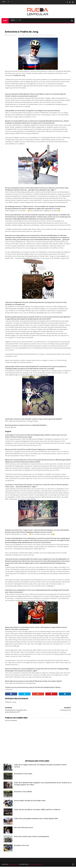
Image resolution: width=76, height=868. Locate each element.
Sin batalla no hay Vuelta (23, 775)
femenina (36, 36)
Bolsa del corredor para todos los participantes (32, 838)
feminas (42, 36)
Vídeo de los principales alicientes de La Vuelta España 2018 (36, 820)
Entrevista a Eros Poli (21, 847)
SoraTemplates (14, 866)
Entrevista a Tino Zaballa (23, 793)
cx (25, 36)
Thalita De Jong (50, 36)
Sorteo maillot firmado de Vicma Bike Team (30, 802)
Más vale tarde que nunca (23, 829)
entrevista (29, 36)
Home (5, 21)
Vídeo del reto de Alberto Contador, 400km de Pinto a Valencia (37, 811)
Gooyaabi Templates (36, 866)
